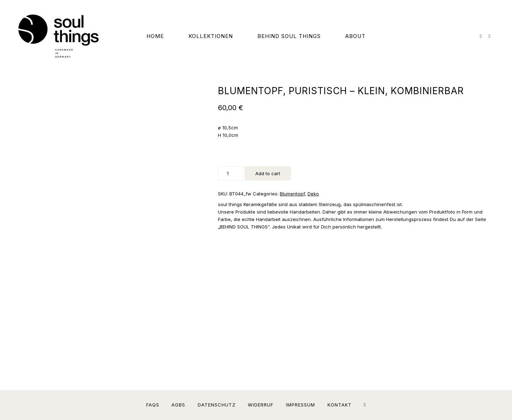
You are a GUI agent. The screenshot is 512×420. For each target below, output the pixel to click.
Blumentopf (292, 194)
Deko (313, 194)
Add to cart (268, 173)
